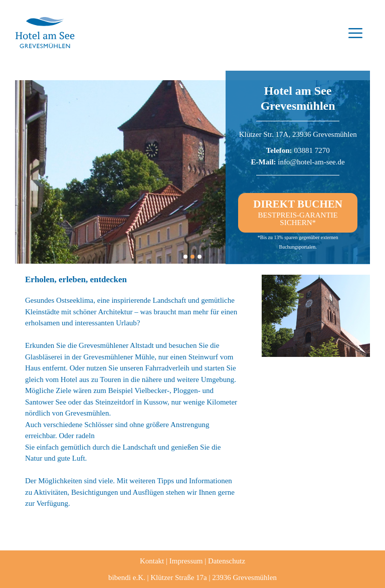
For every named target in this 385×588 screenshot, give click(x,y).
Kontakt (152, 561)
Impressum (186, 561)
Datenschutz (227, 561)
